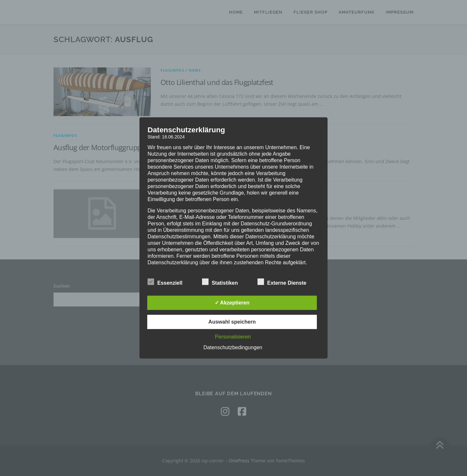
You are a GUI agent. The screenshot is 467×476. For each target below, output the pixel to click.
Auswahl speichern (232, 322)
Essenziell (165, 282)
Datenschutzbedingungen (233, 347)
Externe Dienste (282, 282)
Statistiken (220, 282)
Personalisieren (233, 337)
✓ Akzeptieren (232, 303)
